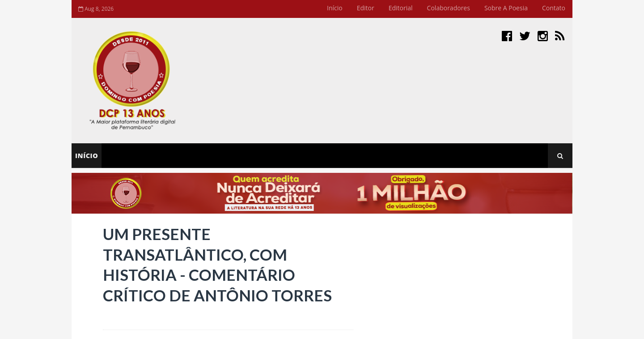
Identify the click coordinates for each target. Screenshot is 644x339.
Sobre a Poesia (506, 8)
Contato (554, 8)
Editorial (401, 8)
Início (335, 8)
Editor (366, 8)
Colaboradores (449, 8)
